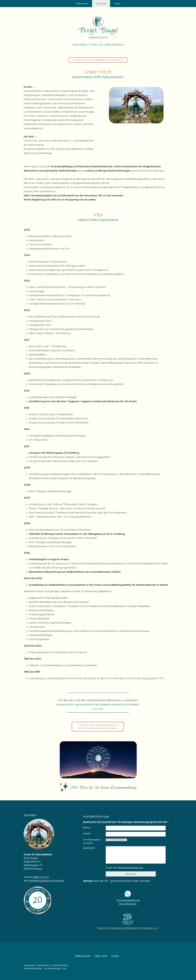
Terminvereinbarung (128, 900)
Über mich (101, 4)
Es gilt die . (125, 868)
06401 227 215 (41, 877)
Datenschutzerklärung (130, 868)
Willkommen (82, 4)
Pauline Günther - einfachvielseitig (43, 968)
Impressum (29, 965)
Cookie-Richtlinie (60, 965)
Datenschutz (43, 965)
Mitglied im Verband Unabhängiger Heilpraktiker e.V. (128, 928)
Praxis (117, 4)
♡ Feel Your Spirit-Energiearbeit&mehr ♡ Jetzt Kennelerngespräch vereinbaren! (98, 727)
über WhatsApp (128, 904)
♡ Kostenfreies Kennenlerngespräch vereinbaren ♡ (98, 60)
